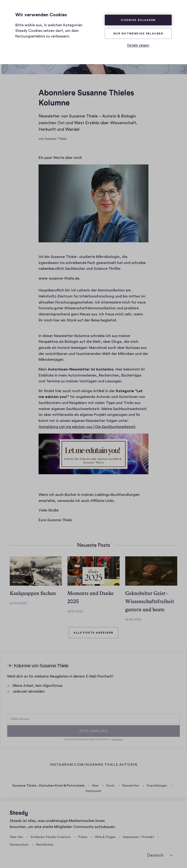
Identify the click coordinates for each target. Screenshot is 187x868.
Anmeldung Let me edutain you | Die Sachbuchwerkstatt (87, 427)
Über (95, 786)
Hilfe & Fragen (105, 837)
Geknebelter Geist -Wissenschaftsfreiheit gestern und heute (150, 601)
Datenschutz (19, 845)
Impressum (93, 791)
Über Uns (16, 837)
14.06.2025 (133, 620)
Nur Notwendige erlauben (138, 33)
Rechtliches (45, 845)
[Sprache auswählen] (160, 855)
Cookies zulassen (138, 20)
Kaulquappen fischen (33, 593)
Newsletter (131, 786)
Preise (83, 837)
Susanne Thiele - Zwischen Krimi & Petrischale (48, 786)
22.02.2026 (18, 603)
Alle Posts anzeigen (93, 633)
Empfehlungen (157, 786)
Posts (110, 786)
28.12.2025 (75, 611)
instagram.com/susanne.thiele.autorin (93, 765)
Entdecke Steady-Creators (51, 837)
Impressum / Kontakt (138, 837)
